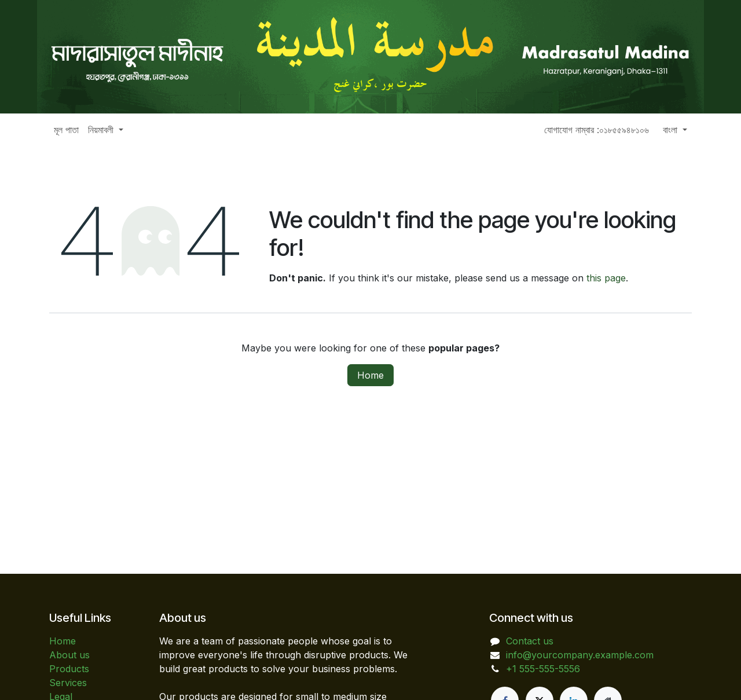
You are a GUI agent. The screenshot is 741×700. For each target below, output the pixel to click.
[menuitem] (66, 130)
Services (68, 683)
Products (69, 669)
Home (370, 375)
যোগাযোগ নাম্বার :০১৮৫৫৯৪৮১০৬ (597, 130)
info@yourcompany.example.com (580, 655)
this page (606, 278)
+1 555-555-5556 (543, 669)
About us (69, 655)
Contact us (530, 641)
